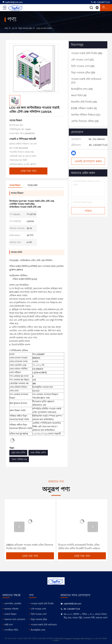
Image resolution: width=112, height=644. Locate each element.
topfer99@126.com (12, 2)
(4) (79, 95)
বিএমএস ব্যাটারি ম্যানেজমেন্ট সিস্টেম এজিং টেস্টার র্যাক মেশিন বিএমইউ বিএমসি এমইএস (79, 547)
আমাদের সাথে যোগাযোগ (15, 619)
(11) (86, 115)
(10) (84, 102)
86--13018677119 (100, 2)
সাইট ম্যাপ (9, 625)
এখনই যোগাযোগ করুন (88, 161)
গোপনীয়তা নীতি (11, 630)
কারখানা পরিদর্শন (11, 609)
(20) (83, 66)
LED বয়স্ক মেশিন (18, 453)
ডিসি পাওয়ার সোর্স (39, 614)
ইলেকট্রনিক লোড (38, 630)
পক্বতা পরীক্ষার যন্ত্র (19, 459)
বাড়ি (6, 28)
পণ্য (13, 28)
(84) (87, 53)
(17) (86, 81)
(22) (82, 60)
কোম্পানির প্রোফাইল (13, 604)
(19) (82, 89)
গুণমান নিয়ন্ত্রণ (10, 614)
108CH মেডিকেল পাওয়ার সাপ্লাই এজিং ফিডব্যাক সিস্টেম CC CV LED (30, 547)
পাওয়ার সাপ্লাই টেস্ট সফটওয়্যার (44, 625)
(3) (84, 108)
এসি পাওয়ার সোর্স (38, 609)
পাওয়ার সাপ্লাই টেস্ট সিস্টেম (42, 604)
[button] (19, 527)
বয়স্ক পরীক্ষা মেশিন (38, 453)
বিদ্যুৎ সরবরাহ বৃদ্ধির (26, 28)
